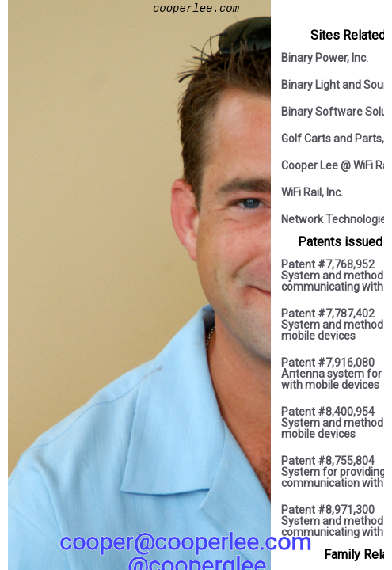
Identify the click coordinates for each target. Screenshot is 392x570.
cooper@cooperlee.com (185, 542)
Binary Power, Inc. (325, 58)
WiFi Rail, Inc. (312, 192)
